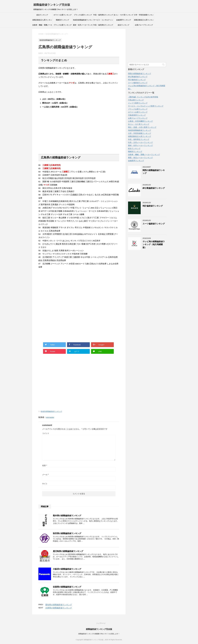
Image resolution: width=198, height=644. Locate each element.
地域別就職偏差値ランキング (83, 21)
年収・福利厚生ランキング (103, 15)
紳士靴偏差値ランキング (138, 77)
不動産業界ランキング (137, 115)
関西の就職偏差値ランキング (140, 74)
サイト (45, 484)
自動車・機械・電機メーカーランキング (42, 26)
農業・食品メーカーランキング (140, 158)
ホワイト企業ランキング (63, 15)
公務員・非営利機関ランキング (140, 121)
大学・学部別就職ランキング (144, 16)
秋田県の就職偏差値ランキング (67, 533)
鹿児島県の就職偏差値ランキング (68, 551)
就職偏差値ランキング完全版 (52, 5)
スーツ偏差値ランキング (138, 83)
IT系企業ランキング (136, 100)
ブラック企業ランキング (83, 15)
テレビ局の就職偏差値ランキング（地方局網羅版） (154, 244)
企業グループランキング (144, 25)
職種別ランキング (63, 20)
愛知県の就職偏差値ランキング (59, 605)
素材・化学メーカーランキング (83, 26)
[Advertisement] (57, 135)
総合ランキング (42, 15)
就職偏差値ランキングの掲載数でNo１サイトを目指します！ (99, 634)
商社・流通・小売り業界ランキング (142, 127)
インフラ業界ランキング (138, 103)
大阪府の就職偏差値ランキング (67, 569)
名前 (45, 465)
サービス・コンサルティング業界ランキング (103, 21)
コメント (46, 433)
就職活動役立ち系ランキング (42, 21)
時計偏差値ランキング (137, 80)
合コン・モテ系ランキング (123, 15)
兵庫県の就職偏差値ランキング (59, 608)
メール (45, 475)
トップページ (101, 623)
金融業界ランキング (124, 20)
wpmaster (50, 417)
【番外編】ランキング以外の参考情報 (143, 97)
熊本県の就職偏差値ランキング (67, 516)
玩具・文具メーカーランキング (140, 142)
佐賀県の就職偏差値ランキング (67, 587)
